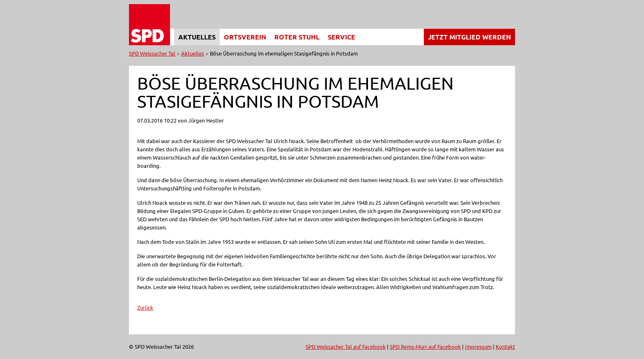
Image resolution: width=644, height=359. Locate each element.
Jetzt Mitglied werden (469, 37)
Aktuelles (197, 37)
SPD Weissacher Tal (152, 53)
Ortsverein (245, 37)
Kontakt (505, 346)
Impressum (478, 346)
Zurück (145, 307)
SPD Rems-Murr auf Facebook (425, 346)
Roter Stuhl (297, 37)
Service (342, 37)
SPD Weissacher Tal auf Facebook (346, 346)
